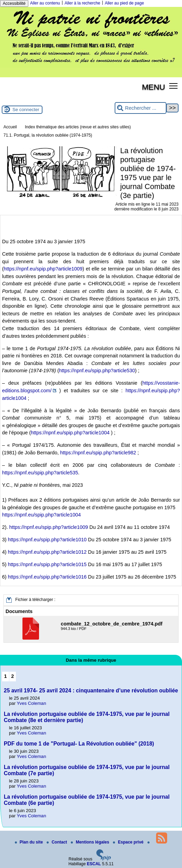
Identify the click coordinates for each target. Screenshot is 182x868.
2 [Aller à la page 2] (12, 676)
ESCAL (94, 864)
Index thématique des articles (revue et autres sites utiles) (78, 127)
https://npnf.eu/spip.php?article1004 (70, 433)
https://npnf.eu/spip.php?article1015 (47, 564)
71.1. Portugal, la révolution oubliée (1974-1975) (48, 135)
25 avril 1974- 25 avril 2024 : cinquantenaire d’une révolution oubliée (91, 691)
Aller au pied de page (124, 3)
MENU (154, 87)
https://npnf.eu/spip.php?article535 (40, 473)
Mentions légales (90, 842)
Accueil (10, 127)
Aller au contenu (45, 3)
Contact (57, 842)
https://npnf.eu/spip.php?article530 (97, 371)
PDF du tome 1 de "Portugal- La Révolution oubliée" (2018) (79, 744)
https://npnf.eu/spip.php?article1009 (43, 269)
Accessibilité (14, 3)
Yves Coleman (32, 703)
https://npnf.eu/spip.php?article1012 (47, 552)
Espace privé (129, 842)
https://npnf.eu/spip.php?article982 (98, 453)
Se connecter (26, 110)
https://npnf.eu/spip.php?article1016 (47, 577)
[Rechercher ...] (141, 108)
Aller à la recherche (82, 3)
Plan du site (30, 842)
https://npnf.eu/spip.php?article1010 (47, 540)
